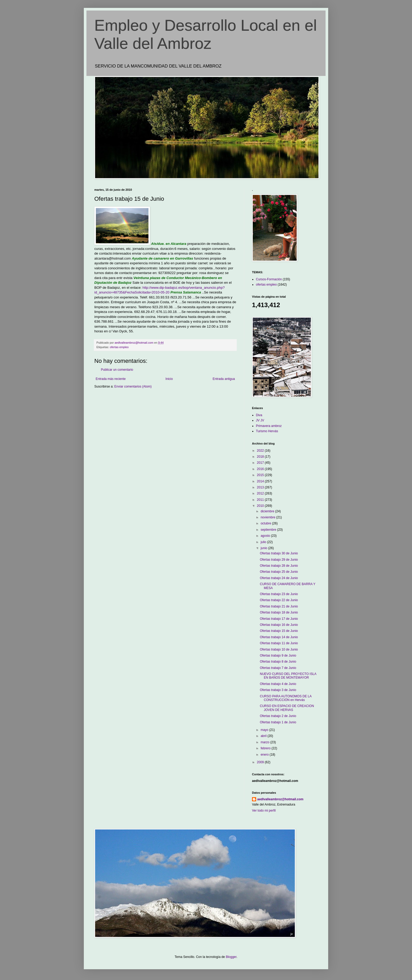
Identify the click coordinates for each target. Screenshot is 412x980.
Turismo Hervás (267, 431)
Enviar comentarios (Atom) (133, 386)
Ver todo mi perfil (264, 811)
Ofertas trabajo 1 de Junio (278, 722)
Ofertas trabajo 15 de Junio (279, 631)
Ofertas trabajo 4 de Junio (278, 684)
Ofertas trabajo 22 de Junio (279, 600)
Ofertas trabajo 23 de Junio (279, 594)
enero (265, 755)
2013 (261, 487)
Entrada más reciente (111, 379)
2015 (261, 475)
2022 (261, 451)
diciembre (268, 511)
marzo (266, 742)
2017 (261, 463)
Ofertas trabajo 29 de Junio (279, 560)
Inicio (169, 379)
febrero (266, 748)
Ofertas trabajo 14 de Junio (279, 637)
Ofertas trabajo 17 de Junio (279, 619)
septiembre (269, 530)
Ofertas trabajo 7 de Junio (278, 668)
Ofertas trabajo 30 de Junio (279, 553)
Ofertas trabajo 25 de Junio (279, 572)
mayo (265, 730)
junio (264, 548)
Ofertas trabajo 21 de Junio (279, 606)
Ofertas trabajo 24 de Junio (279, 578)
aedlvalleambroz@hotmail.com (280, 799)
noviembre (268, 517)
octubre (266, 523)
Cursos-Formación (269, 279)
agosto (266, 536)
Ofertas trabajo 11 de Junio (279, 643)
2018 (261, 457)
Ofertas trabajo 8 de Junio (278, 662)
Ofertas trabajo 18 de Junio (279, 612)
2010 (261, 506)
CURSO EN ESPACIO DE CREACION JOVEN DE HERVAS (287, 708)
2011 (261, 500)
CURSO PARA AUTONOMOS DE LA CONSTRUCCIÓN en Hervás (286, 698)
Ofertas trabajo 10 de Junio (279, 649)
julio (264, 542)
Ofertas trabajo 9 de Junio (278, 656)
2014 (261, 481)
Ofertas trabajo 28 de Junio (279, 566)
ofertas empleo (119, 347)
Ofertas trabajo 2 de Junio (278, 716)
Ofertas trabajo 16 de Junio (279, 625)
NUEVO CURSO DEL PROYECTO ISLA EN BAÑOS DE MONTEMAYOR (288, 676)
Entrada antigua (224, 379)
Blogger (231, 957)
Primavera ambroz (269, 426)
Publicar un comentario (117, 370)
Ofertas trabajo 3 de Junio (278, 690)
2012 (261, 493)
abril (264, 736)
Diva (259, 415)
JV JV (260, 420)
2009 (261, 762)
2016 (261, 469)
